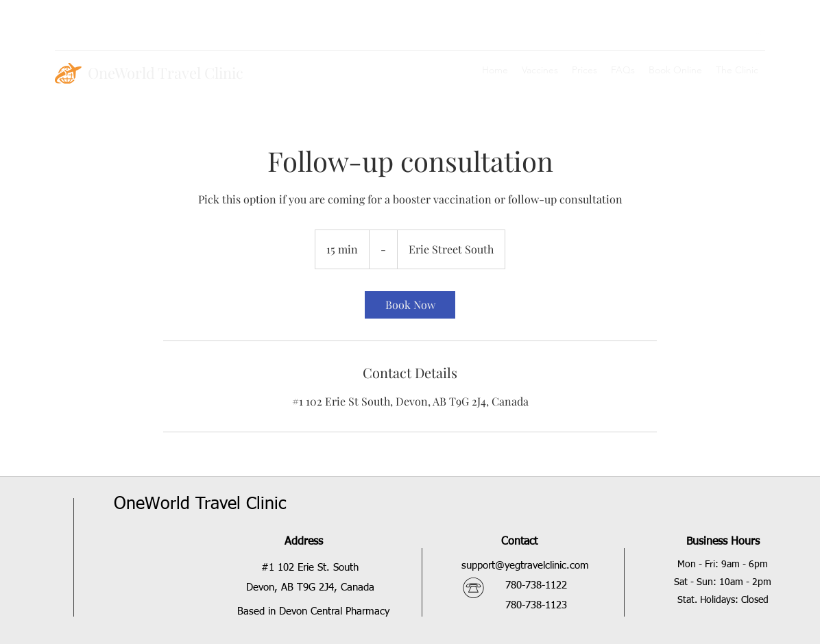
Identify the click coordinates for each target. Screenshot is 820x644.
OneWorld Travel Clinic (166, 73)
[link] (410, 305)
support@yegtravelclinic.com (525, 566)
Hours (744, 542)
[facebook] (758, 34)
